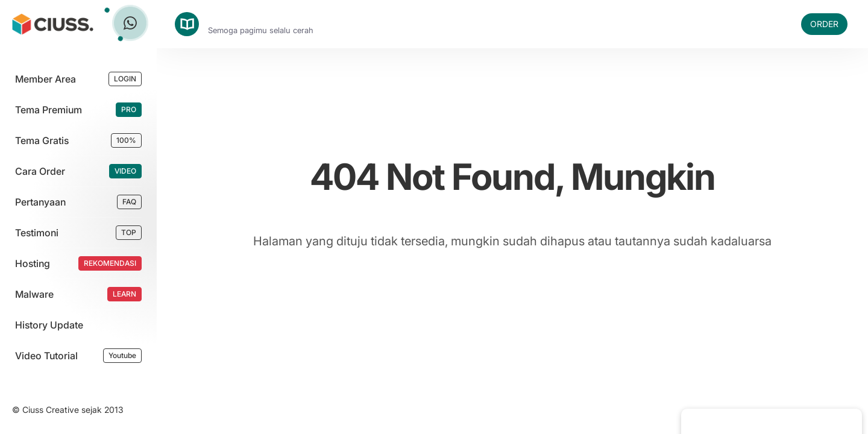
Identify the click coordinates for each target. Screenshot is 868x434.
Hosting (33, 263)
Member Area (46, 79)
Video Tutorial (46, 356)
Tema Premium (49, 110)
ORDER (824, 24)
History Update (49, 325)
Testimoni (37, 233)
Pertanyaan (40, 202)
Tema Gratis (42, 140)
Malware (34, 294)
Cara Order (40, 171)
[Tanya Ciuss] (130, 23)
